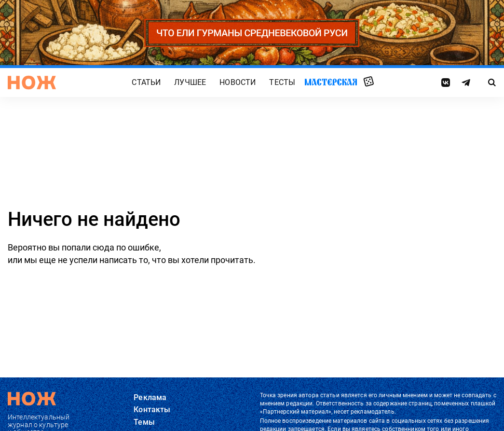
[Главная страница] (32, 83)
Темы (144, 422)
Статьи (146, 82)
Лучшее (190, 82)
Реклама (150, 397)
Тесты (282, 82)
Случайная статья (369, 82)
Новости (238, 82)
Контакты (152, 410)
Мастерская (331, 82)
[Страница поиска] (492, 83)
